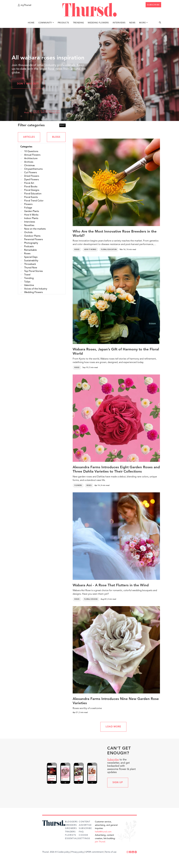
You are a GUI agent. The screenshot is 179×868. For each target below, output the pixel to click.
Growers (71, 828)
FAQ (81, 832)
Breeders (71, 825)
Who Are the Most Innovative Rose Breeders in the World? (115, 234)
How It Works (90, 250)
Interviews (119, 23)
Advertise (85, 825)
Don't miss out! (28, 84)
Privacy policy (78, 852)
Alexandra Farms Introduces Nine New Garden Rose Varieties (116, 701)
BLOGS (56, 137)
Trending (79, 23)
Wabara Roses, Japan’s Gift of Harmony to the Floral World (116, 352)
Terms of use (111, 852)
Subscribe (113, 760)
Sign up (118, 783)
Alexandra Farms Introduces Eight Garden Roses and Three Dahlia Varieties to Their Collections (116, 470)
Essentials (72, 838)
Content (85, 822)
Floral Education (109, 250)
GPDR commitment (94, 852)
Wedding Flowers (98, 23)
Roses (77, 250)
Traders (70, 832)
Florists (71, 835)
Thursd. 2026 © (49, 852)
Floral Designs (91, 599)
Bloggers (71, 822)
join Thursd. (100, 842)
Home (31, 23)
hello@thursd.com (103, 832)
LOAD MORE (113, 727)
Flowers (78, 485)
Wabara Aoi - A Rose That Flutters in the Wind (111, 585)
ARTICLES (29, 137)
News (132, 23)
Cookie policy (63, 852)
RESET (62, 125)
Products (63, 23)
